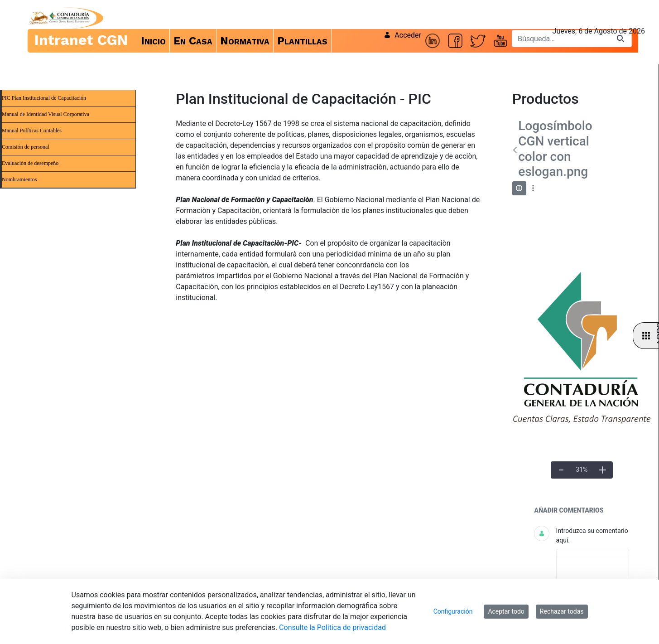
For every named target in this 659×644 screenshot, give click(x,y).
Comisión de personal (26, 147)
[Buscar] (561, 39)
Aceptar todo (506, 611)
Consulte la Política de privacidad (332, 627)
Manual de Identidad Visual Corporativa (46, 114)
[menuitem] (154, 41)
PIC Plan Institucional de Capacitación (44, 98)
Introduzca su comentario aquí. (592, 535)
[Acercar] (602, 470)
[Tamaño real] (582, 470)
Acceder (402, 35)
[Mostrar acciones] (533, 188)
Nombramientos (19, 179)
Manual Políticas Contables (32, 131)
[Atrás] (515, 150)
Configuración (453, 611)
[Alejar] (561, 470)
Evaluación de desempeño (30, 163)
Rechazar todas (562, 611)
